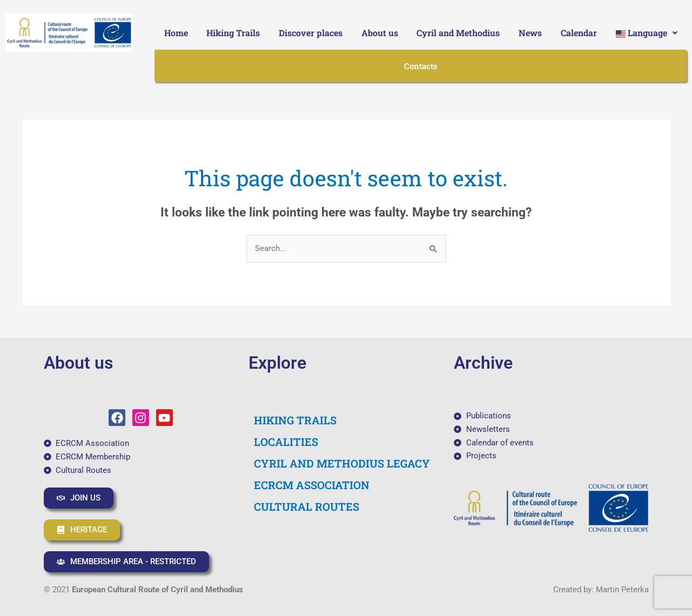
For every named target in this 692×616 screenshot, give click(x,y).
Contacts (421, 66)
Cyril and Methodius (458, 33)
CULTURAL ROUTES (307, 506)
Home (176, 33)
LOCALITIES (286, 442)
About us (380, 33)
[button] (646, 33)
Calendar (579, 33)
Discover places (311, 33)
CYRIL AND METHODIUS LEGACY (342, 463)
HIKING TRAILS (295, 420)
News (530, 33)
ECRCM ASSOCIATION (312, 485)
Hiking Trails (233, 33)
